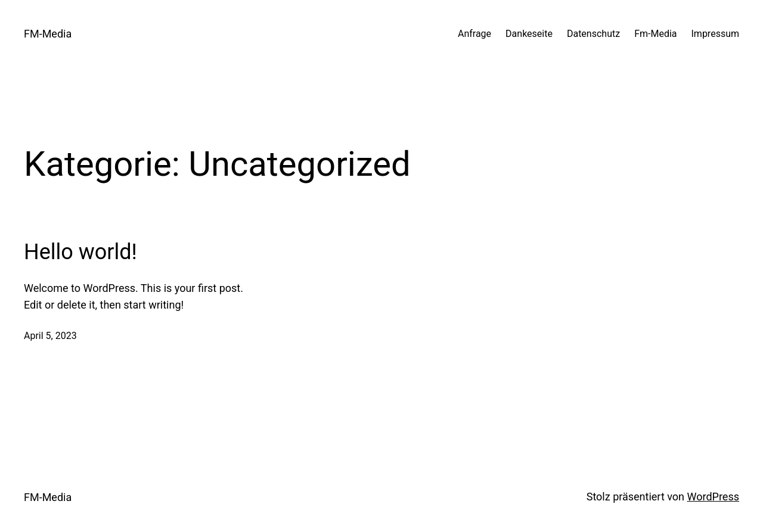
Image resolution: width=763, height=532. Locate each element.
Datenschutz (593, 34)
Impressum (716, 34)
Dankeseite (529, 34)
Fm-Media (655, 34)
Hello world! (80, 252)
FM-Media (48, 34)
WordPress (713, 497)
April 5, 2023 (50, 336)
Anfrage (474, 34)
